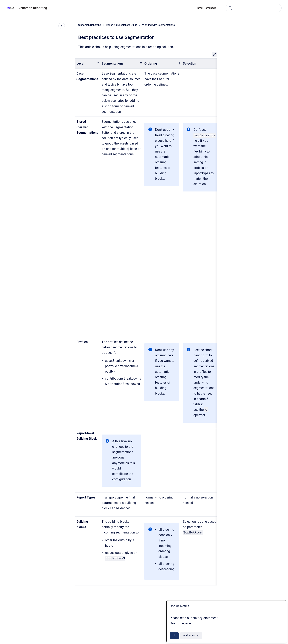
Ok (174, 636)
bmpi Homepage (207, 8)
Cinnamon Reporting (32, 8)
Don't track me (191, 636)
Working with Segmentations (158, 25)
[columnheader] (87, 63)
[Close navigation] (62, 26)
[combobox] (254, 8)
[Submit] (230, 8)
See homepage (180, 623)
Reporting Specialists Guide (122, 25)
